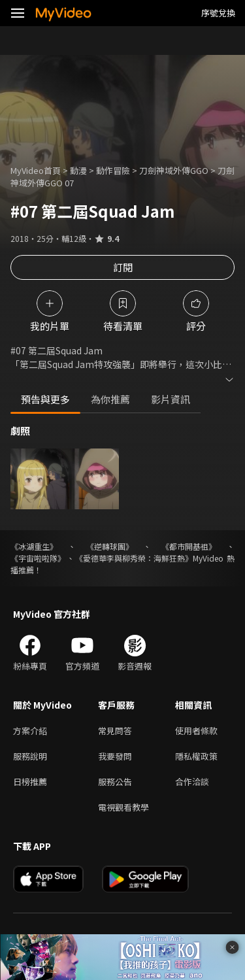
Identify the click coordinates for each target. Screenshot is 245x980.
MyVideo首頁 (36, 170)
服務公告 (115, 782)
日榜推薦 (30, 782)
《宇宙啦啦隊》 (38, 558)
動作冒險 (113, 170)
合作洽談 (192, 782)
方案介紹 (30, 731)
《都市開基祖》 (189, 546)
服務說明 (30, 756)
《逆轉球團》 (110, 546)
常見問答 (115, 731)
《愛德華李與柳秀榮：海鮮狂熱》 (134, 558)
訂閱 (123, 267)
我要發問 (115, 756)
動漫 (78, 170)
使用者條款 (196, 731)
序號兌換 (218, 13)
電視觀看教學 (123, 807)
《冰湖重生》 (34, 546)
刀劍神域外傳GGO (174, 170)
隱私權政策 (196, 756)
